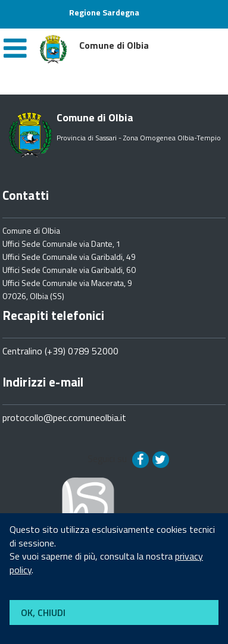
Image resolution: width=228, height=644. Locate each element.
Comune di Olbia (31, 230)
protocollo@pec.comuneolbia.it (64, 417)
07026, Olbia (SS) (33, 296)
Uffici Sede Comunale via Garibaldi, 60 (69, 270)
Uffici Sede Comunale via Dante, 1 (62, 244)
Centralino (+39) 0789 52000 (60, 351)
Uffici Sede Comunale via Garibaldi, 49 (69, 257)
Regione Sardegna (104, 12)
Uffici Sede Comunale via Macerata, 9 (67, 283)
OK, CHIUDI (43, 612)
